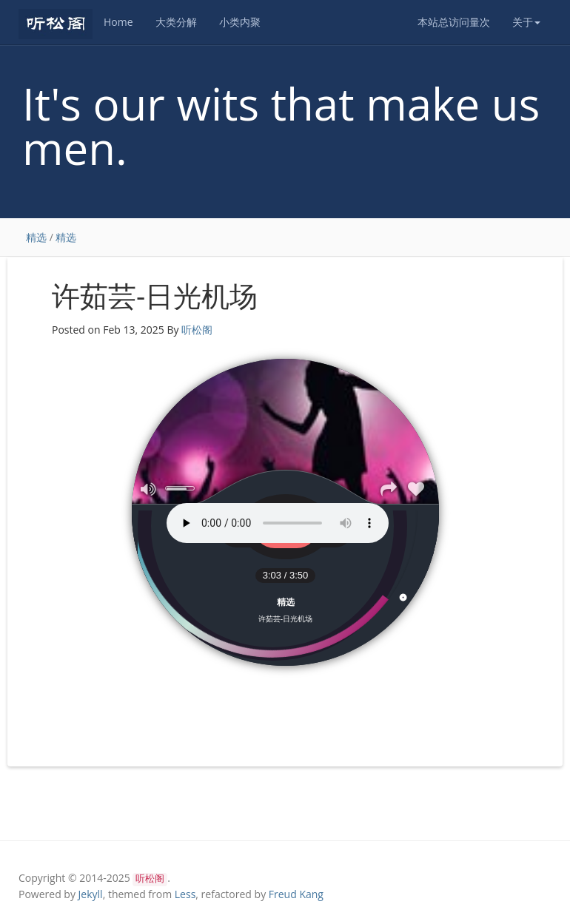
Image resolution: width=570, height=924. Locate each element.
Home (118, 22)
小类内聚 (240, 22)
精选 (36, 237)
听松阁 (197, 330)
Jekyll (91, 894)
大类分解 (176, 22)
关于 (526, 22)
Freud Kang (296, 894)
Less (185, 894)
